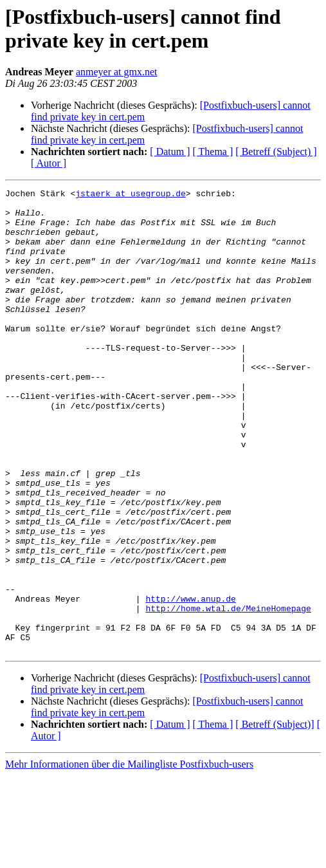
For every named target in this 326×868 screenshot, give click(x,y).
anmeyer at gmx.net (117, 72)
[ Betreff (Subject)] (275, 817)
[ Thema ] (213, 152)
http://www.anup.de (190, 681)
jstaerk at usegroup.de (131, 195)
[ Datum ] (170, 152)
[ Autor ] (49, 163)
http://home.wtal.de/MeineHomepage (228, 693)
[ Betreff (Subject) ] (276, 152)
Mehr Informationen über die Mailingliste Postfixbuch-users (129, 857)
